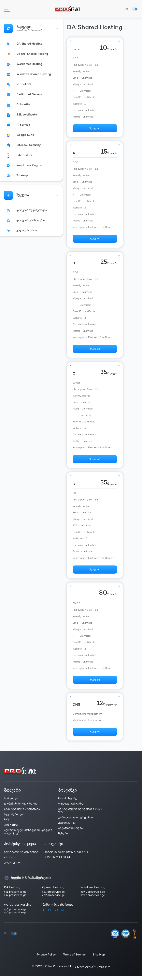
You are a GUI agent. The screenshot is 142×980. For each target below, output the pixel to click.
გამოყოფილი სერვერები (76, 821)
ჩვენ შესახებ (13, 818)
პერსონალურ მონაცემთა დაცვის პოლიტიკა (28, 836)
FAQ (6, 823)
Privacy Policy (46, 959)
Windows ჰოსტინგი (71, 808)
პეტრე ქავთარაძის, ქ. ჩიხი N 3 (66, 856)
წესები (63, 837)
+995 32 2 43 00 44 (57, 861)
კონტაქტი (11, 829)
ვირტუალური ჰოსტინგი (21, 856)
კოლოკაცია (67, 827)
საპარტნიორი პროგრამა (22, 813)
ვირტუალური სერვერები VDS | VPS (80, 814)
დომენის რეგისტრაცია (21, 808)
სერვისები (12, 802)
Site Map (99, 959)
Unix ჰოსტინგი (68, 802)
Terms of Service (74, 959)
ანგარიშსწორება (70, 832)
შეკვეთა (95, 129)
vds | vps (10, 861)
